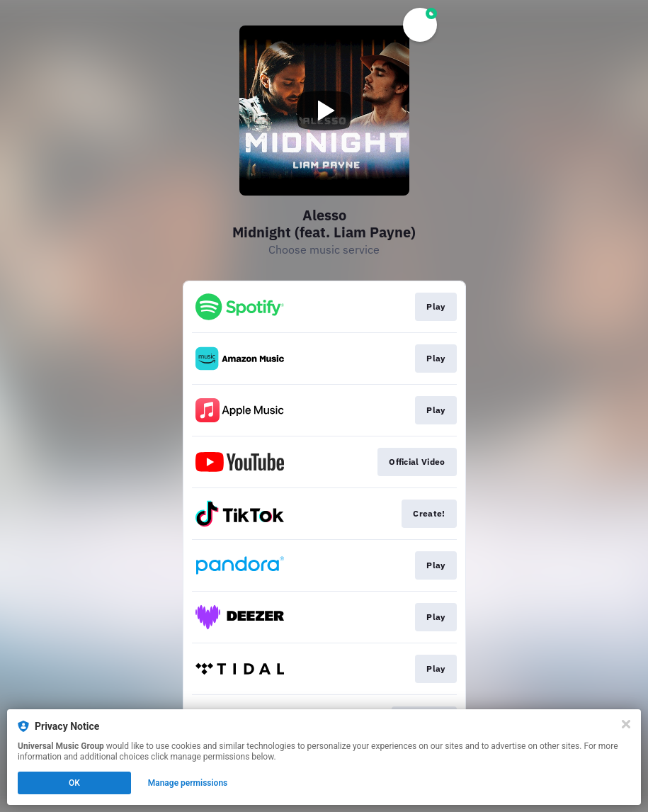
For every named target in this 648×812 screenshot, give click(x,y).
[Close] (626, 724)
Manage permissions (188, 783)
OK (74, 783)
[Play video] (324, 111)
